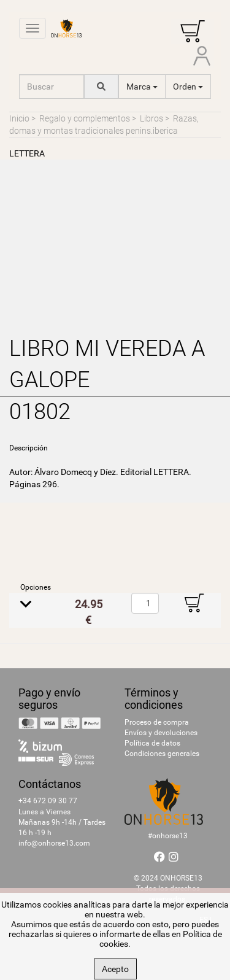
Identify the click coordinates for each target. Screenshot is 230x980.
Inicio (19, 118)
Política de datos (152, 743)
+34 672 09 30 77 (48, 801)
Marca (142, 87)
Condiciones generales (162, 754)
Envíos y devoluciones (161, 733)
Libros (151, 118)
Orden (188, 87)
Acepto (115, 969)
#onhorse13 (168, 836)
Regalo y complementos (85, 118)
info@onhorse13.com (54, 843)
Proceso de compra (157, 722)
